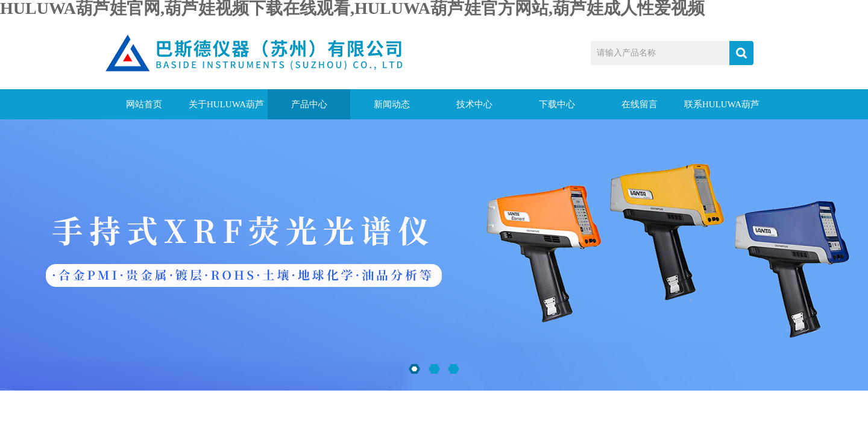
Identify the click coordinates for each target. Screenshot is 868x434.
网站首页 (144, 104)
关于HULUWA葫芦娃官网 (226, 109)
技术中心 (474, 104)
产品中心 (309, 104)
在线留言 (640, 104)
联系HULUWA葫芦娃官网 (722, 109)
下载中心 (557, 104)
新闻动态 (392, 104)
